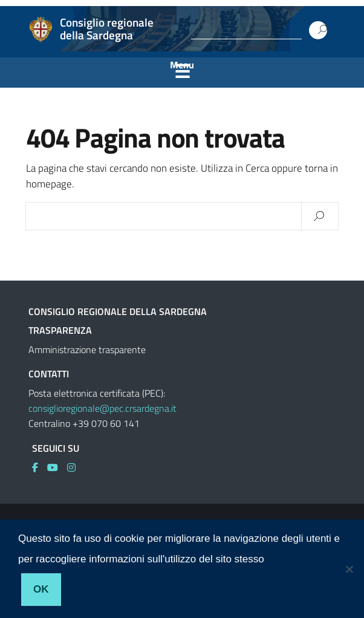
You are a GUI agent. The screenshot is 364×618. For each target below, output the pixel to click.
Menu (182, 65)
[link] (40, 467)
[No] (349, 569)
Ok (41, 589)
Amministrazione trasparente (87, 350)
